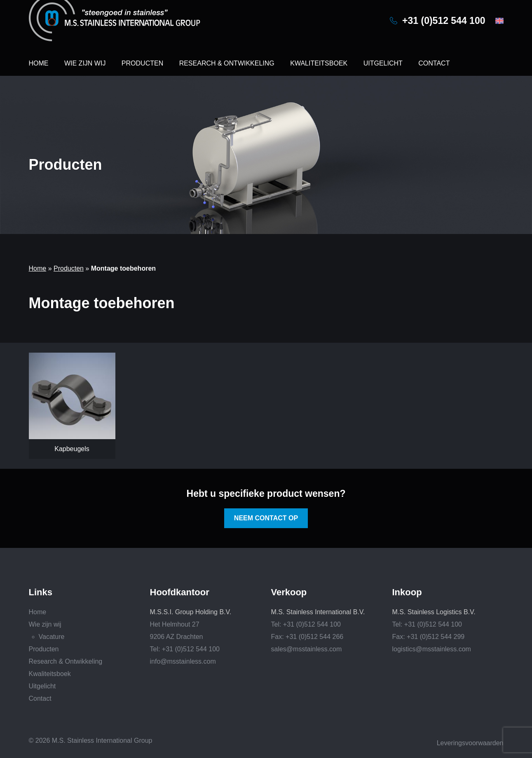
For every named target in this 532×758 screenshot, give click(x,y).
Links (41, 592)
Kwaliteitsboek (319, 63)
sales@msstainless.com (307, 649)
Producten (142, 63)
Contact (434, 63)
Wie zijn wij (85, 63)
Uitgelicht (383, 63)
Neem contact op (266, 518)
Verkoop (289, 592)
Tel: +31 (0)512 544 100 (185, 649)
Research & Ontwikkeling (227, 63)
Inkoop (407, 592)
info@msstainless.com (183, 661)
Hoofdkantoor (180, 592)
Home (39, 63)
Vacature (52, 637)
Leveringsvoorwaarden (470, 743)
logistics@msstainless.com (432, 649)
